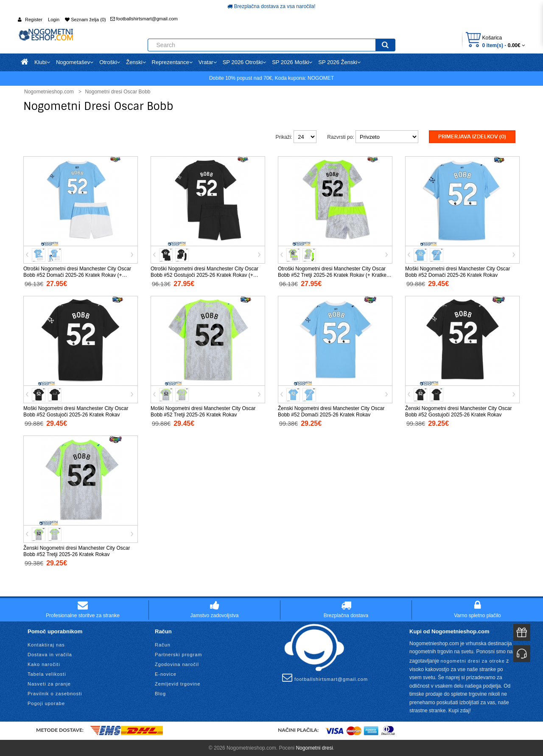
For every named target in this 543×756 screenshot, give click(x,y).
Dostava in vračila (50, 654)
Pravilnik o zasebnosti (55, 693)
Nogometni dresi (314, 747)
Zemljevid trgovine (178, 683)
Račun (163, 644)
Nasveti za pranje (49, 683)
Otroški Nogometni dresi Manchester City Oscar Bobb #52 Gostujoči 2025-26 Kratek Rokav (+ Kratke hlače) (204, 275)
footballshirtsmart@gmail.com (144, 19)
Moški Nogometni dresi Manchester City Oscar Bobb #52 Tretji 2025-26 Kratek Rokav (203, 411)
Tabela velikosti (47, 673)
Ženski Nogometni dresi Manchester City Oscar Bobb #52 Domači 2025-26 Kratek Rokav (331, 411)
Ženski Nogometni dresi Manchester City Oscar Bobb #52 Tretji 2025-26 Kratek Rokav (77, 551)
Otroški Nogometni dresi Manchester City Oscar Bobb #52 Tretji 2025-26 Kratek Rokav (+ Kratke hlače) (332, 275)
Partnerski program (179, 654)
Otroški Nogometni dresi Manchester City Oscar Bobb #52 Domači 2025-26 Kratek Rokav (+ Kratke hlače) (77, 275)
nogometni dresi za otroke (473, 660)
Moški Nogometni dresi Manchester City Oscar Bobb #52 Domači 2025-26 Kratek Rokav (458, 271)
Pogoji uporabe (46, 703)
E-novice (166, 673)
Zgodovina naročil (177, 663)
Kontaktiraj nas (46, 644)
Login (54, 20)
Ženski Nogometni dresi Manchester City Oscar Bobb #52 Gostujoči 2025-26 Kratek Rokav (458, 411)
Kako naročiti (44, 663)
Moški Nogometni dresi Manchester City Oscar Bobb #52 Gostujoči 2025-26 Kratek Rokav (76, 411)
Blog (160, 693)
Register (34, 20)
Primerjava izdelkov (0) (472, 137)
